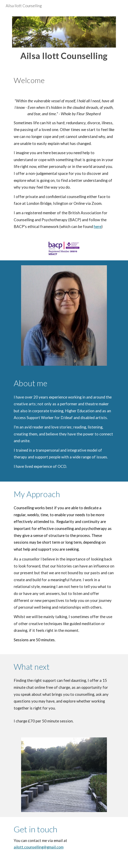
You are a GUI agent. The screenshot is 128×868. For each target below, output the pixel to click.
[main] (64, 56)
